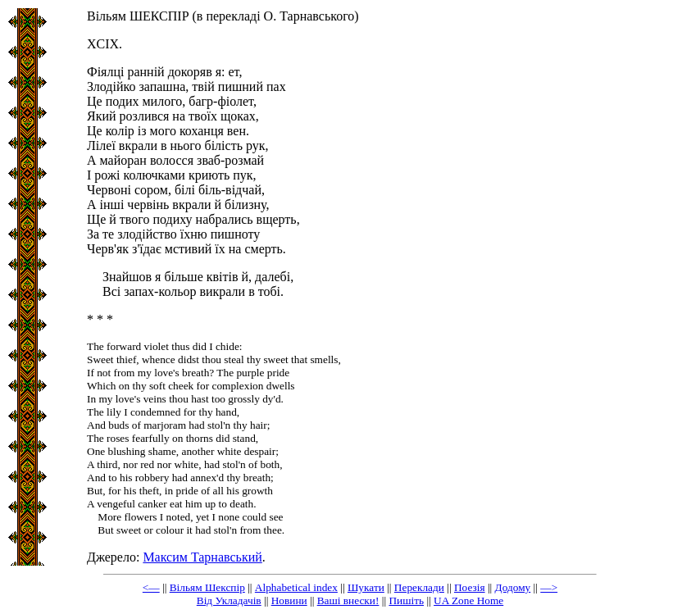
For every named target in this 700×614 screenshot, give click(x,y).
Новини (289, 600)
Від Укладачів (229, 600)
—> (549, 587)
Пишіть (406, 600)
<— (151, 587)
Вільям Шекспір (207, 587)
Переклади (419, 587)
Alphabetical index (296, 587)
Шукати (366, 587)
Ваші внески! (348, 600)
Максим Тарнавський (202, 557)
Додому (513, 587)
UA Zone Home (468, 600)
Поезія (470, 587)
